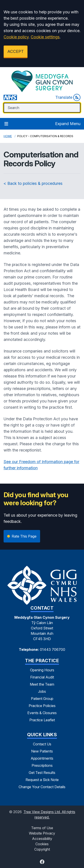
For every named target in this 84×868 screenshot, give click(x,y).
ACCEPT (16, 51)
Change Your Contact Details (42, 787)
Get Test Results (42, 773)
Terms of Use (42, 828)
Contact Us (42, 744)
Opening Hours (42, 670)
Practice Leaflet (42, 720)
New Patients (42, 751)
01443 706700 (53, 649)
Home (8, 136)
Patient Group (42, 699)
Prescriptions (42, 765)
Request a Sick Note (42, 780)
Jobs (42, 691)
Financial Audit (42, 677)
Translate (68, 97)
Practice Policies (42, 706)
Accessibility (42, 839)
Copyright (42, 849)
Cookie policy (16, 37)
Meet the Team (42, 684)
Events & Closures (42, 713)
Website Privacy (42, 833)
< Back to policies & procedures (33, 183)
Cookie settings (45, 37)
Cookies (42, 844)
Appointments (42, 758)
